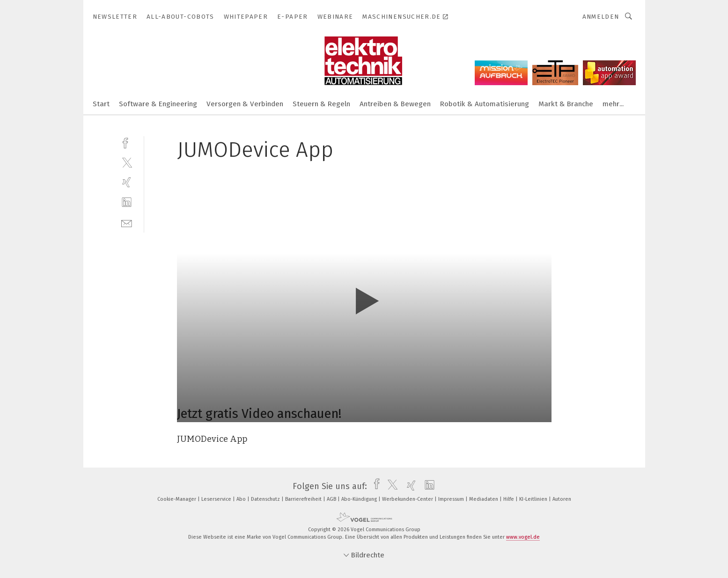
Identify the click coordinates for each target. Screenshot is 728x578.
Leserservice (217, 499)
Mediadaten (484, 499)
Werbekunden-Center (408, 499)
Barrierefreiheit (304, 499)
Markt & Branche (566, 104)
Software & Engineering (158, 104)
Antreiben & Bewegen (395, 104)
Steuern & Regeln (321, 104)
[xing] (127, 182)
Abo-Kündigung (360, 499)
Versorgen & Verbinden (245, 104)
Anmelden (601, 17)
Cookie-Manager (177, 499)
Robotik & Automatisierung (485, 104)
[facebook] (127, 142)
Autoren (562, 499)
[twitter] (127, 162)
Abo (242, 499)
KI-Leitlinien (534, 499)
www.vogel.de (523, 537)
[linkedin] (127, 202)
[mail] (127, 223)
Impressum (452, 499)
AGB (332, 499)
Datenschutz (266, 499)
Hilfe (509, 499)
